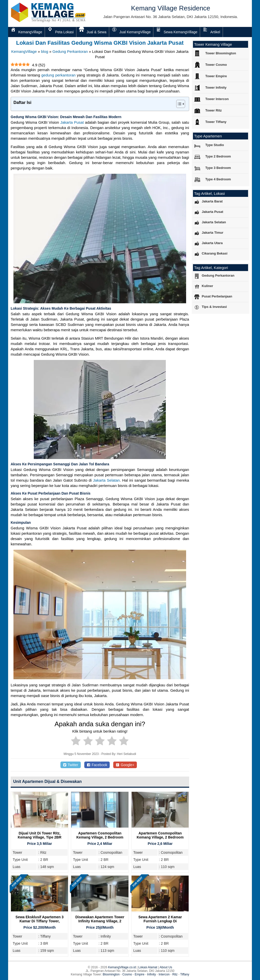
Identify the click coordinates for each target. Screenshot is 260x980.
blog (44, 51)
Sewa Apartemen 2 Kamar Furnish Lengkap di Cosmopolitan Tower (160, 921)
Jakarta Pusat (72, 122)
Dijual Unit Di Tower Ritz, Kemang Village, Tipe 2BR (40, 835)
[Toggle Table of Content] (178, 104)
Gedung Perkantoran (70, 51)
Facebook (97, 765)
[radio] (76, 742)
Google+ (125, 765)
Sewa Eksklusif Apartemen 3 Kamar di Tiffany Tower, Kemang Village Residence (39, 921)
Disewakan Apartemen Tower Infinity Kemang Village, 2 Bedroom (100, 921)
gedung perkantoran (59, 75)
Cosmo (127, 974)
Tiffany (185, 974)
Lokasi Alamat (148, 967)
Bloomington (111, 974)
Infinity (151, 974)
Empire (140, 974)
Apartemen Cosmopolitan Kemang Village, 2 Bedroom (100, 835)
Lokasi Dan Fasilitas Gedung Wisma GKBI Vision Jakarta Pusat (100, 43)
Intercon (164, 974)
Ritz (175, 974)
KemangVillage (24, 51)
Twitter (71, 765)
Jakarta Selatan (106, 480)
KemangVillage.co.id (122, 967)
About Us (166, 967)
